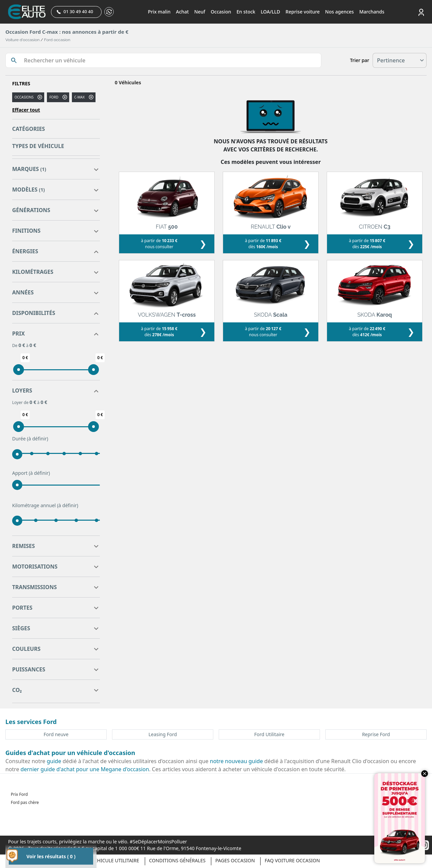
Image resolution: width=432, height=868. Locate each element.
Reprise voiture (303, 12)
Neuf (200, 12)
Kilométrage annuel (45, 505)
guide (54, 761)
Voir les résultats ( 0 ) (51, 856)
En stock (246, 12)
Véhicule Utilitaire (115, 860)
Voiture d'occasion (22, 40)
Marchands (372, 12)
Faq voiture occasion (292, 860)
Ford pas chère (25, 802)
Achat (182, 12)
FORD (54, 97)
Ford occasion (57, 40)
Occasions (24, 97)
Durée (30, 439)
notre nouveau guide (236, 761)
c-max (79, 97)
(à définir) (38, 439)
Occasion (221, 12)
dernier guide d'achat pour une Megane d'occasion (85, 769)
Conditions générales (177, 860)
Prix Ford (19, 794)
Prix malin (159, 12)
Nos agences (339, 12)
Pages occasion (235, 860)
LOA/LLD (270, 12)
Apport (31, 473)
